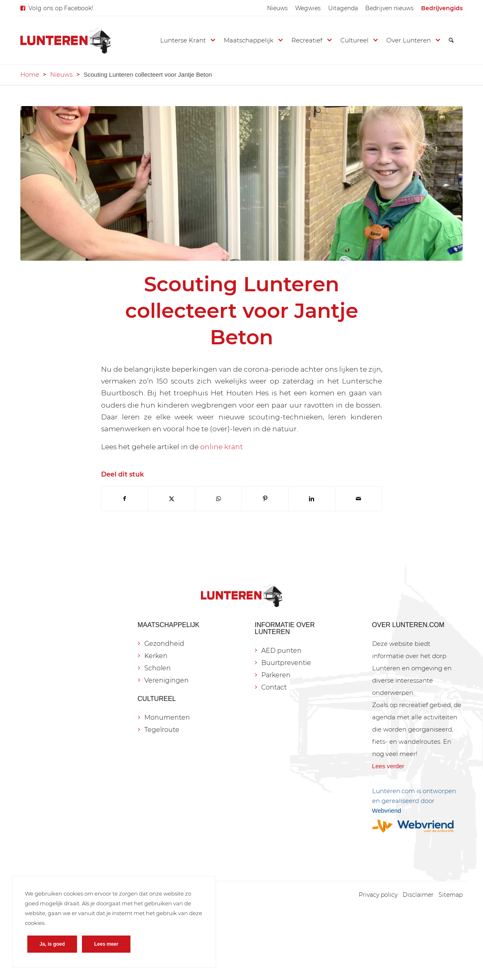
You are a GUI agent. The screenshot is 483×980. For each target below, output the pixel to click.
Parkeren (276, 675)
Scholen (158, 668)
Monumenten (167, 717)
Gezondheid (164, 644)
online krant (222, 447)
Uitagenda (343, 8)
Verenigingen (167, 680)
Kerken (156, 656)
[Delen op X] (172, 499)
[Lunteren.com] (66, 40)
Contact (274, 687)
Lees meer (106, 944)
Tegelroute (162, 730)
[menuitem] (277, 8)
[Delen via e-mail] (359, 499)
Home (30, 74)
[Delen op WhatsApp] (218, 499)
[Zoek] (451, 40)
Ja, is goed (52, 944)
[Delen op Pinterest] (265, 499)
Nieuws (277, 8)
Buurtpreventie (286, 663)
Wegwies (308, 8)
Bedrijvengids (442, 8)
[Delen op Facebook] (125, 499)
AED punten (281, 651)
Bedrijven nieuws (389, 8)
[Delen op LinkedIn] (312, 499)
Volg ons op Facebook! (61, 8)
